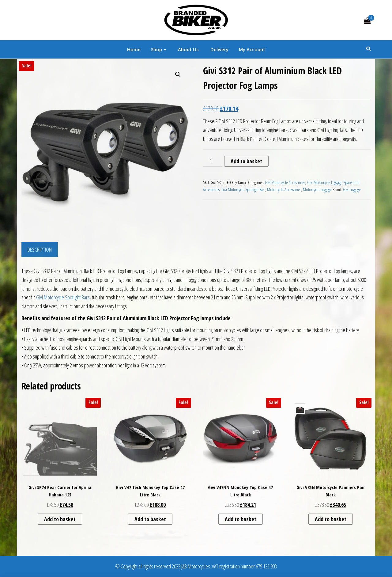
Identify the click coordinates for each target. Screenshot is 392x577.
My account (252, 49)
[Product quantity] (213, 161)
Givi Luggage (352, 190)
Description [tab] (40, 249)
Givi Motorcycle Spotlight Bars (243, 190)
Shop (159, 49)
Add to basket (246, 161)
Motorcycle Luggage (317, 190)
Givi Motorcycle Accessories (285, 182)
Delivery (219, 49)
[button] (178, 74)
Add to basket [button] (60, 519)
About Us (188, 49)
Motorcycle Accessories (284, 190)
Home (134, 49)
